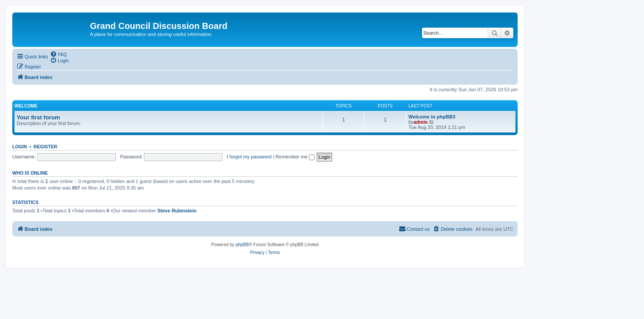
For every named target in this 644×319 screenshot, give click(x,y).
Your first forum (38, 117)
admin (421, 122)
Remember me (295, 157)
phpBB (242, 245)
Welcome (26, 106)
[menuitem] (58, 54)
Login (20, 147)
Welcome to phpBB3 (432, 117)
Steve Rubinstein (177, 211)
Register (46, 147)
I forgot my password (249, 157)
